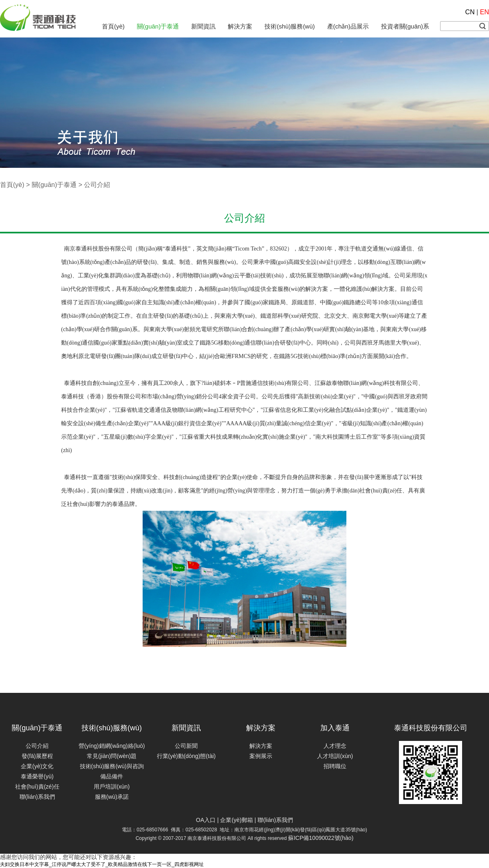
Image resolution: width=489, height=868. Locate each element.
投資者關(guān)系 (405, 26)
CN (470, 12)
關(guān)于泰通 (158, 26)
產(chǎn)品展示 (348, 26)
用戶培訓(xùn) (112, 787)
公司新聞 (186, 746)
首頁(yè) (113, 26)
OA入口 (206, 820)
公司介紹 (37, 746)
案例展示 (261, 756)
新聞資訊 (203, 26)
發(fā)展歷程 (37, 756)
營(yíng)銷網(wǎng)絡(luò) (112, 746)
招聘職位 (335, 766)
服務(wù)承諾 (112, 797)
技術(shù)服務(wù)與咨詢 (112, 766)
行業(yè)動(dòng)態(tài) (186, 756)
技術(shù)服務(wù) (290, 26)
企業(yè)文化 (37, 766)
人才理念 (335, 746)
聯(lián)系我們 (37, 797)
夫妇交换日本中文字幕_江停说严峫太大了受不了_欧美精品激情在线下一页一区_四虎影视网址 (102, 864)
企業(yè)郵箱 (236, 820)
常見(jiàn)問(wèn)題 (112, 756)
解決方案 (240, 26)
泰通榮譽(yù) (37, 776)
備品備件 (112, 776)
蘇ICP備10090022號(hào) (321, 838)
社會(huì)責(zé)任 (37, 787)
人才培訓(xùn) (335, 756)
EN (485, 12)
